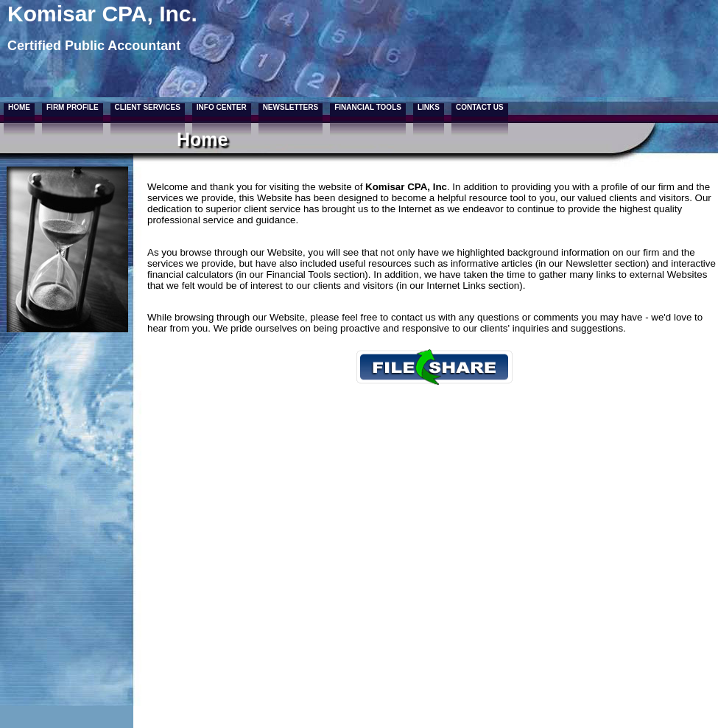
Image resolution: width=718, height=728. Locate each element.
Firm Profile (73, 107)
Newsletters (291, 107)
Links (429, 107)
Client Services (148, 107)
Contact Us (480, 107)
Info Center (222, 107)
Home (19, 107)
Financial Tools (368, 107)
